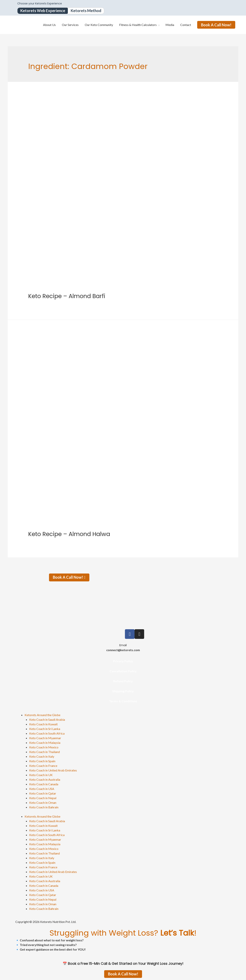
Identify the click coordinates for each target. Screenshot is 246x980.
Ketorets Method (86, 11)
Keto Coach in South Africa (47, 733)
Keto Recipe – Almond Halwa (69, 534)
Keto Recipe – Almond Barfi (67, 296)
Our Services (70, 25)
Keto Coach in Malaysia (45, 743)
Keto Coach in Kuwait (43, 724)
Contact (186, 25)
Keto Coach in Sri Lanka (45, 729)
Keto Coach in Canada (44, 784)
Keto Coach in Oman (43, 803)
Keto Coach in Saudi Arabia (47, 719)
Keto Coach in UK (41, 775)
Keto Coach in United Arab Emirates (53, 770)
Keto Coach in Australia (45, 779)
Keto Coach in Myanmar (45, 738)
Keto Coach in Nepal (43, 798)
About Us (49, 25)
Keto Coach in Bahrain (44, 807)
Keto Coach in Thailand (44, 752)
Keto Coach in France (43, 766)
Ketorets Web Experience (43, 11)
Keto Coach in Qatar (43, 793)
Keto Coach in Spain (42, 761)
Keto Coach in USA (42, 789)
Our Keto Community (99, 25)
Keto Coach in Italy (42, 756)
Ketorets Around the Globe (42, 715)
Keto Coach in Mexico (44, 747)
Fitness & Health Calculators (138, 25)
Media (170, 25)
